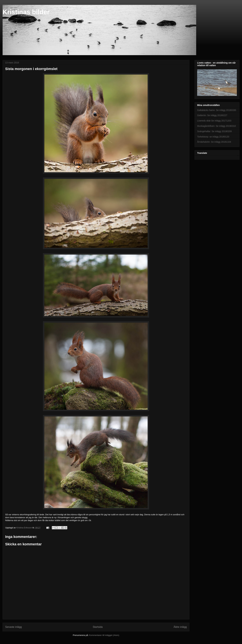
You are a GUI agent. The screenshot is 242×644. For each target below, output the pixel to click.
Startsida (98, 627)
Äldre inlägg (180, 627)
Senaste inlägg (13, 627)
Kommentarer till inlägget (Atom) (104, 635)
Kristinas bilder (26, 12)
